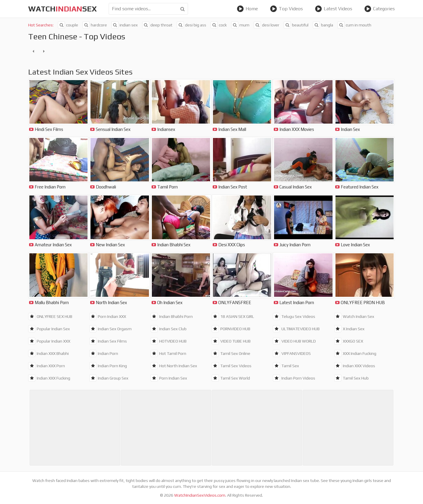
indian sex (125, 25)
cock (219, 25)
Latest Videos (334, 9)
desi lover (267, 25)
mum (240, 25)
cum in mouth (354, 25)
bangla (323, 25)
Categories (380, 9)
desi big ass (192, 25)
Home (247, 9)
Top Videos (286, 9)
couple (68, 25)
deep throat (157, 25)
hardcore (95, 25)
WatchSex (63, 9)
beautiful (296, 25)
